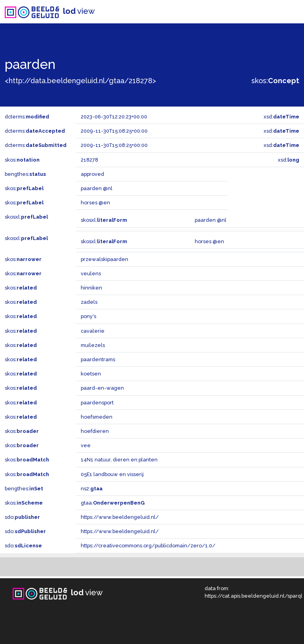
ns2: (92, 489)
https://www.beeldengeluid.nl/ (120, 517)
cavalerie (93, 331)
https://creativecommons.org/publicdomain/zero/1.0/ (148, 546)
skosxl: (26, 217)
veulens (91, 273)
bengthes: (25, 174)
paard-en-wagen (102, 388)
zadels (89, 302)
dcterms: (27, 117)
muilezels (93, 345)
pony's (88, 316)
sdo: (22, 517)
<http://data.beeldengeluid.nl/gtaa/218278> (80, 81)
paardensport (97, 403)
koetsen (91, 374)
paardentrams (98, 359)
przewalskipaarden (104, 259)
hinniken (91, 288)
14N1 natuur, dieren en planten (119, 460)
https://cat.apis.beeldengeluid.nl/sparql (254, 596)
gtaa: (113, 503)
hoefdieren (95, 431)
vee (86, 445)
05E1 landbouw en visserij (112, 474)
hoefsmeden (97, 417)
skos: (275, 81)
